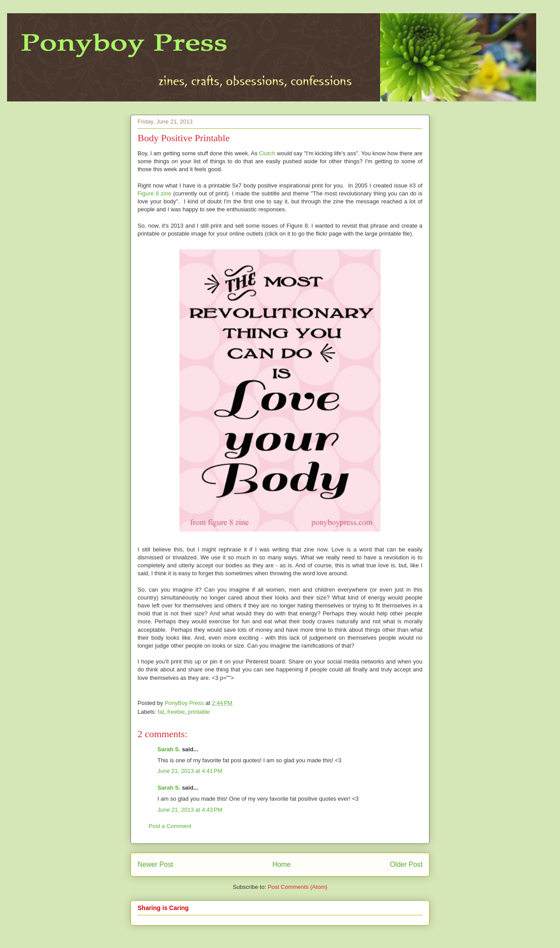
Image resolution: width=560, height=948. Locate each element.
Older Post (406, 864)
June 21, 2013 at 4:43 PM (190, 810)
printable (199, 712)
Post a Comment (170, 826)
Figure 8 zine (154, 193)
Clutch (267, 153)
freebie (176, 712)
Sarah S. (169, 749)
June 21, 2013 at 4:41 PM (190, 771)
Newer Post (155, 864)
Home (282, 864)
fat (161, 712)
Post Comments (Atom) (297, 887)
